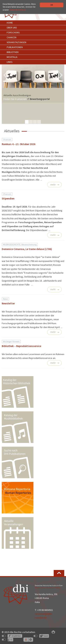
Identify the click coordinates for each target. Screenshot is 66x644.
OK (52, 5)
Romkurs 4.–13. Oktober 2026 (19, 144)
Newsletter (8, 303)
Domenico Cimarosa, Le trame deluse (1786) (27, 249)
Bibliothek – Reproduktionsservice (21, 346)
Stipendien (8, 199)
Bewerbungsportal (40, 99)
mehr (53, 185)
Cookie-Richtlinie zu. (18, 10)
